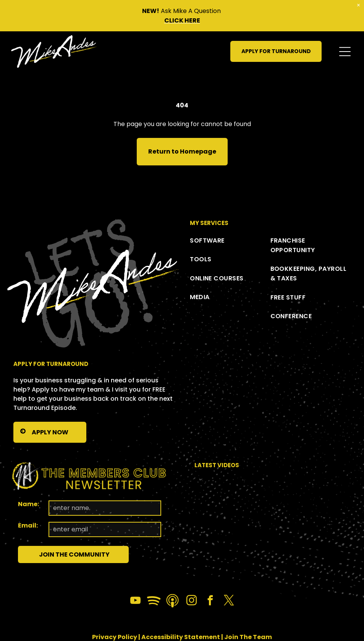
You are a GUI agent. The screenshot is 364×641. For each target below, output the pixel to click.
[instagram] (191, 601)
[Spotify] (154, 601)
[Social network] (173, 601)
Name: (28, 504)
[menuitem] (230, 240)
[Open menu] (345, 52)
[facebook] (210, 601)
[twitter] (229, 601)
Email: (28, 525)
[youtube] (135, 601)
